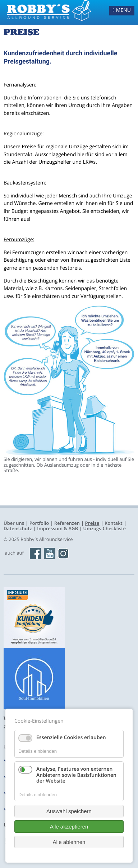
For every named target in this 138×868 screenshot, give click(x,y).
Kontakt (114, 523)
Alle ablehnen (69, 842)
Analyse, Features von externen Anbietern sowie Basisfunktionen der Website (76, 775)
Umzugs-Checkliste (105, 528)
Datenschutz (18, 528)
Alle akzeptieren (69, 827)
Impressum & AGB (57, 528)
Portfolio (39, 523)
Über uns (14, 523)
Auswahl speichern (69, 811)
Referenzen (67, 523)
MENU (122, 10)
